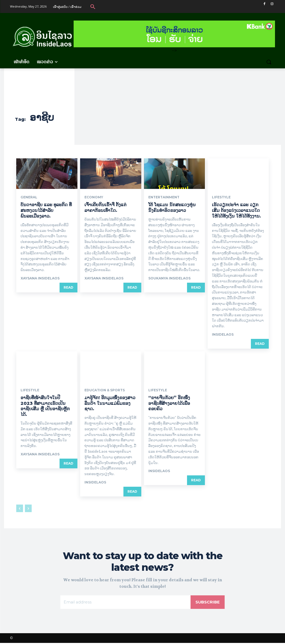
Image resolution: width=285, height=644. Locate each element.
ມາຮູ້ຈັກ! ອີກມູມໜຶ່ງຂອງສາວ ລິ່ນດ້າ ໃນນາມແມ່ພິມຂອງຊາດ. (110, 403)
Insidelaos (223, 334)
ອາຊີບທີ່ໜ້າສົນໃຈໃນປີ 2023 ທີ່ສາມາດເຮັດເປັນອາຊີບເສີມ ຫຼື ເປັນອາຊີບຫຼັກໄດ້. (45, 406)
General (29, 197)
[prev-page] (20, 508)
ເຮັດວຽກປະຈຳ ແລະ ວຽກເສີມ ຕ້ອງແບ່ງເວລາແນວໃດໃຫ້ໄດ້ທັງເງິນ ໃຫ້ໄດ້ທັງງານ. (236, 210)
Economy (94, 197)
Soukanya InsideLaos (169, 278)
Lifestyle (221, 197)
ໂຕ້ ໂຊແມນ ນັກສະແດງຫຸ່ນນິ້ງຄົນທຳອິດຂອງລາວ (172, 208)
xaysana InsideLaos (40, 278)
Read (68, 287)
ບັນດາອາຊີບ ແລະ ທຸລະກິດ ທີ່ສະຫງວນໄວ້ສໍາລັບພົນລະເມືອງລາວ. (46, 210)
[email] (125, 603)
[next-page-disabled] (28, 508)
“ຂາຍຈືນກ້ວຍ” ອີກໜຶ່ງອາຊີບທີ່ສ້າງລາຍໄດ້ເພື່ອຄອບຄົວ (169, 403)
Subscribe (207, 603)
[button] (93, 6)
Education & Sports (105, 390)
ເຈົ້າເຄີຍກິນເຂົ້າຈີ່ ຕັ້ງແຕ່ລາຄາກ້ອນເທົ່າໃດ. (105, 208)
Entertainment (164, 197)
